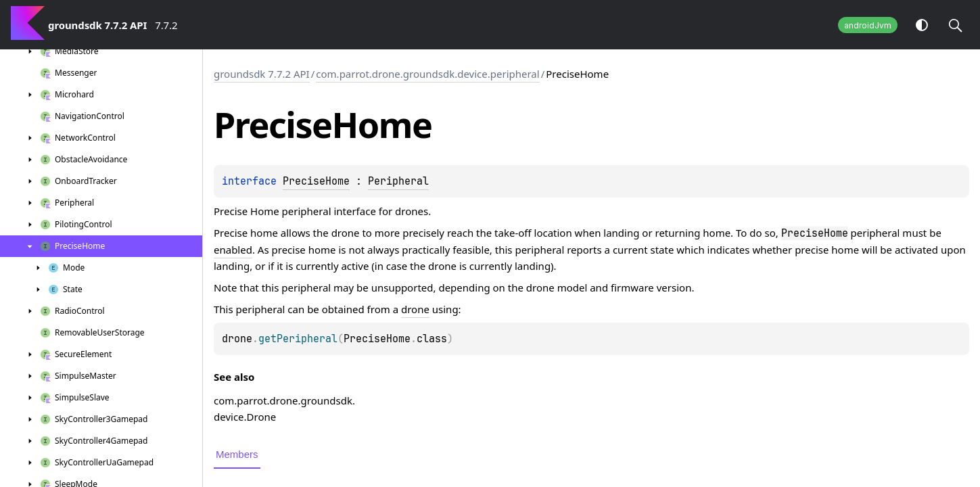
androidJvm (868, 25)
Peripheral (398, 181)
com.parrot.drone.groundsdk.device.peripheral (427, 74)
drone (415, 309)
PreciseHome (316, 181)
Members (237, 454)
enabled (233, 250)
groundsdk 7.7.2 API (262, 74)
